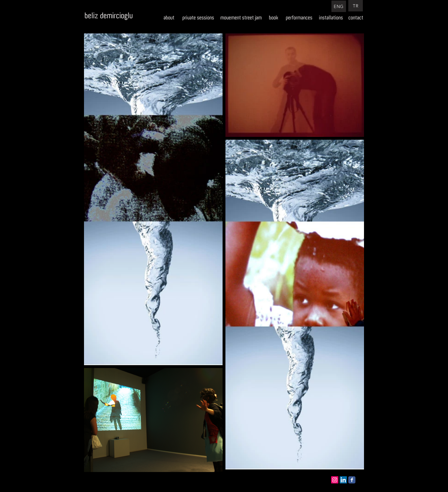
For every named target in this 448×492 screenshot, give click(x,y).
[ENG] (339, 6)
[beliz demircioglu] (109, 16)
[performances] (299, 18)
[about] (169, 18)
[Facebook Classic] (352, 480)
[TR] (356, 6)
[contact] (356, 18)
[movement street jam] (241, 18)
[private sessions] (198, 18)
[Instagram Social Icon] (335, 480)
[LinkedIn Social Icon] (343, 480)
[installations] (331, 18)
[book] (274, 18)
